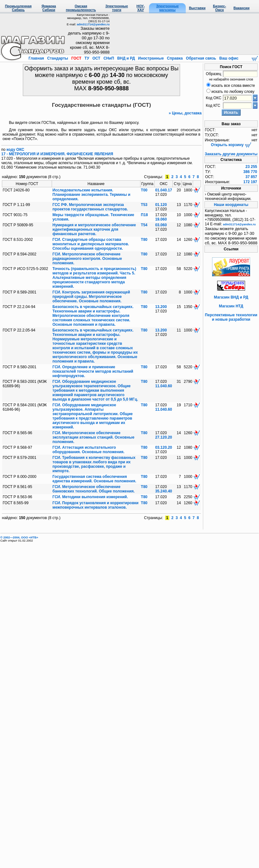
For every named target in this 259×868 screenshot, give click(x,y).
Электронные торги (117, 8)
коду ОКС (16, 150)
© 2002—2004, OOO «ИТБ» (19, 537)
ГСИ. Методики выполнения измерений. (90, 497)
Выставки (197, 8)
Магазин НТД (231, 306)
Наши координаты (231, 205)
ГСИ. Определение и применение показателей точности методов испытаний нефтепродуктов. (93, 371)
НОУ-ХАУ (141, 8)
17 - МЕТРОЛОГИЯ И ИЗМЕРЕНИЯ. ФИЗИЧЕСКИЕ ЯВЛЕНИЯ (57, 154)
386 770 (250, 172)
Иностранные (151, 58)
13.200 (161, 307)
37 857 (251, 177)
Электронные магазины (167, 8)
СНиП (109, 58)
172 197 (250, 182)
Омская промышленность (81, 8)
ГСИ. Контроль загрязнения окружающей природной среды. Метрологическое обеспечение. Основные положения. (91, 297)
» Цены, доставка (185, 113)
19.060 (161, 219)
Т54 (144, 225)
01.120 (161, 205)
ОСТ (96, 58)
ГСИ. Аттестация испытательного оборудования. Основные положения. (89, 450)
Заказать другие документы (231, 154)
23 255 (251, 167)
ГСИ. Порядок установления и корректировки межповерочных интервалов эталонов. (96, 505)
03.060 (161, 225)
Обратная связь (201, 58)
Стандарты (58, 58)
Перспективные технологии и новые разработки (231, 317)
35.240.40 (163, 491)
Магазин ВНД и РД (231, 297)
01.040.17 (163, 190)
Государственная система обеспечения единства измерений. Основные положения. (94, 479)
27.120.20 (163, 437)
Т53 (144, 205)
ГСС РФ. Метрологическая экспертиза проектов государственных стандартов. (90, 207)
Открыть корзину (231, 145)
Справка (175, 58)
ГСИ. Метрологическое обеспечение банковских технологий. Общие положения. (94, 489)
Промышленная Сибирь (18, 8)
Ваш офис (228, 58)
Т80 (144, 240)
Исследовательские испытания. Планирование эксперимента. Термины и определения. (92, 195)
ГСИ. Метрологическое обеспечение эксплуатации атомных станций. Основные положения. (94, 437)
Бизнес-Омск (220, 8)
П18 (144, 215)
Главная (37, 58)
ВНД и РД (126, 58)
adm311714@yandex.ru (93, 24)
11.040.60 (163, 386)
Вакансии (242, 8)
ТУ (87, 58)
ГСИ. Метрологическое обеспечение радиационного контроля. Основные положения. (87, 259)
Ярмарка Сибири (49, 8)
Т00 (144, 190)
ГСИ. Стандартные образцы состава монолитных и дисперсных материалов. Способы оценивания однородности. (91, 244)
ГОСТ (76, 58)
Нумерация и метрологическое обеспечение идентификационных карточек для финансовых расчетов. (94, 229)
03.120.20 (163, 447)
